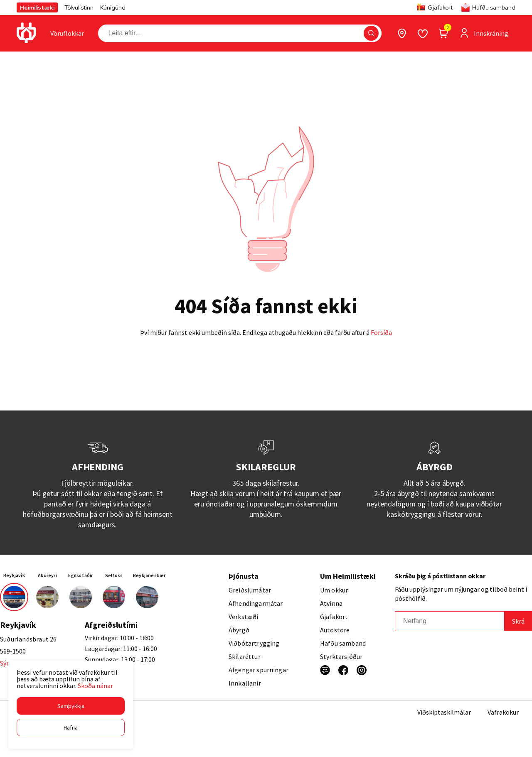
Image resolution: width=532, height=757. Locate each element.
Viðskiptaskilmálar (444, 712)
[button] (71, 706)
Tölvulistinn (79, 7)
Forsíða (381, 332)
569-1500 (13, 651)
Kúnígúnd (113, 7)
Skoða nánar (95, 686)
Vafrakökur (503, 712)
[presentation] (67, 33)
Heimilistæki (37, 7)
